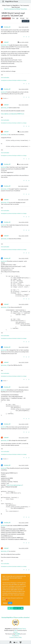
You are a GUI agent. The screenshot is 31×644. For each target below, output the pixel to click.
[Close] (28, 576)
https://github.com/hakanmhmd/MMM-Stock (13, 114)
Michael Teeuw (22, 629)
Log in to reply (26, 21)
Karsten (15, 632)
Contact (12, 637)
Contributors (16, 636)
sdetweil (6, 42)
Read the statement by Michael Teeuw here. (16, 9)
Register (5, 603)
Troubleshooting (6, 18)
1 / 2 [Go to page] (15, 608)
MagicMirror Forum (12, 1)
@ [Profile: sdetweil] (4, 92)
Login (10, 603)
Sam (16, 630)
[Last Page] (22, 608)
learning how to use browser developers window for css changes (14, 80)
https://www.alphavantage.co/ (15, 485)
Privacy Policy (18, 637)
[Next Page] (19, 608)
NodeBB (17, 634)
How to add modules (5, 78)
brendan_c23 (7, 27)
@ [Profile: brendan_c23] (5, 45)
